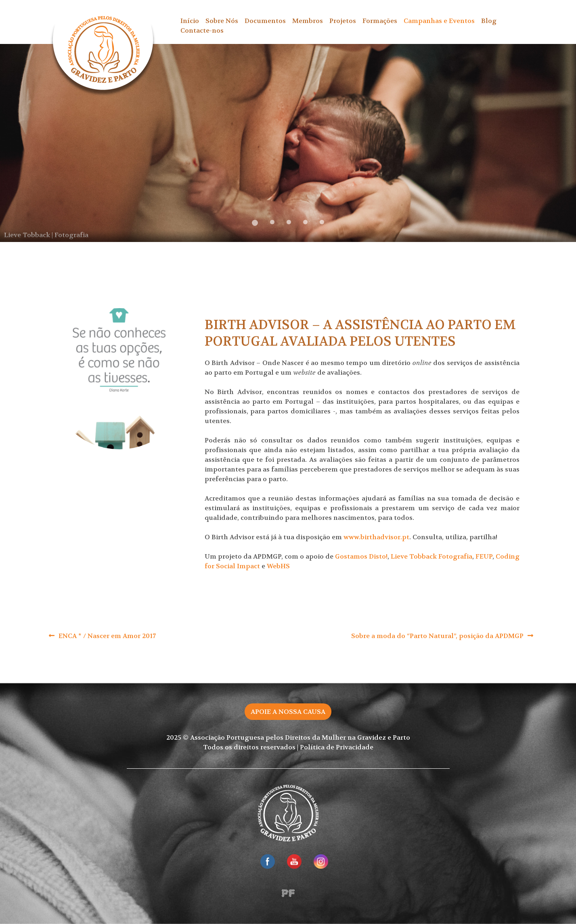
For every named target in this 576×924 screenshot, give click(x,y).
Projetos (343, 21)
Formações (380, 21)
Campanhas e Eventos (439, 21)
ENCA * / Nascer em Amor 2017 (107, 636)
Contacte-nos (202, 30)
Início (190, 21)
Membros (308, 21)
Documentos (265, 21)
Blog (489, 21)
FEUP (484, 556)
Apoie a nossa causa (288, 712)
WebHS (278, 566)
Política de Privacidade (337, 747)
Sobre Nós (222, 21)
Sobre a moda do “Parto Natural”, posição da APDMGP (437, 636)
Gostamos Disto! (361, 556)
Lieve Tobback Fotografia (431, 556)
